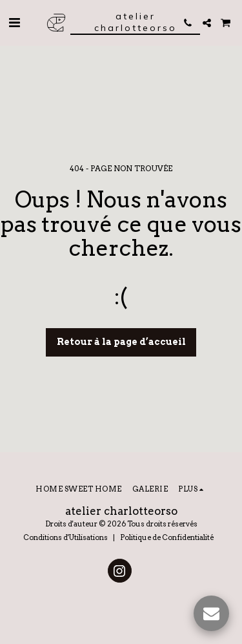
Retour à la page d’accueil (121, 342)
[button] (14, 23)
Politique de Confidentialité (167, 537)
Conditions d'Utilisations (66, 537)
